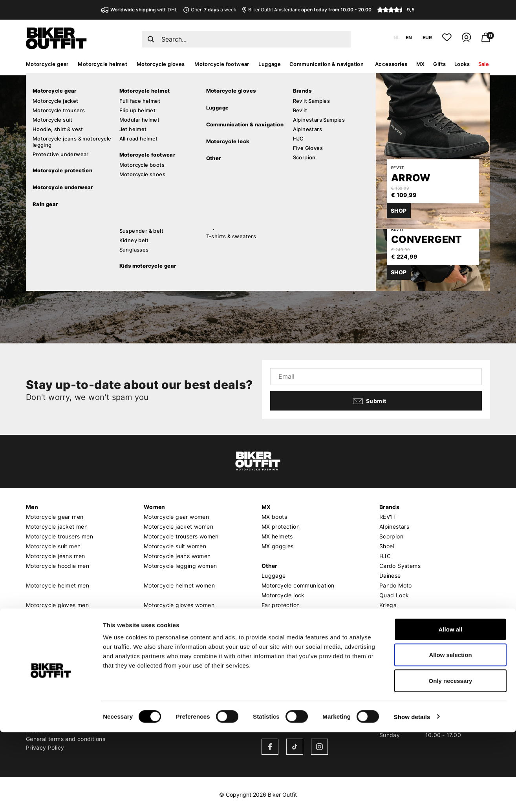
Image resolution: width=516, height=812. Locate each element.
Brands (389, 507)
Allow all (451, 709)
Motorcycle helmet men (58, 585)
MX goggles (278, 546)
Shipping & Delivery (53, 683)
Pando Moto (396, 585)
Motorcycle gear (47, 64)
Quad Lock (394, 595)
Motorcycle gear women (176, 517)
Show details (412, 796)
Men (32, 507)
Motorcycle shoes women (178, 634)
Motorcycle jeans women (177, 556)
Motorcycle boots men (56, 625)
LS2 (384, 625)
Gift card (274, 634)
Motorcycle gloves (161, 64)
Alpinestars (394, 526)
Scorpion (391, 536)
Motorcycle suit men (53, 546)
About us (156, 672)
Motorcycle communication (298, 585)
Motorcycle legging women (180, 566)
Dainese (390, 576)
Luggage (270, 64)
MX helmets (277, 536)
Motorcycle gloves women (179, 605)
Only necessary (451, 760)
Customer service (51, 672)
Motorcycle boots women (178, 625)
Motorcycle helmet (102, 64)
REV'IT (388, 517)
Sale (484, 64)
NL (397, 37)
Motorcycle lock (283, 595)
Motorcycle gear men (55, 517)
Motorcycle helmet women (179, 585)
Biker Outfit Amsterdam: (307, 10)
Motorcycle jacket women (178, 526)
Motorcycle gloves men (57, 605)
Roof (386, 634)
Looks (462, 64)
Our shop (275, 672)
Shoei (387, 546)
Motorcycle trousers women (181, 536)
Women (155, 507)
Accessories (391, 64)
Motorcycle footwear (222, 64)
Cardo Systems (400, 566)
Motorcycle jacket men (57, 526)
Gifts (439, 64)
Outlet (270, 625)
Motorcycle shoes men (56, 634)
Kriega (388, 605)
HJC (385, 556)
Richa (387, 615)
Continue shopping (101, 245)
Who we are (160, 683)
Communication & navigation (327, 64)
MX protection (281, 526)
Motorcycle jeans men (56, 556)
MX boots (274, 517)
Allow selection (450, 735)
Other (270, 566)
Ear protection (281, 605)
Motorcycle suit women (175, 546)
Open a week (210, 10)
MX (421, 64)
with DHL (139, 10)
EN (409, 37)
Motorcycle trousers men (59, 536)
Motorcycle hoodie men (58, 566)
